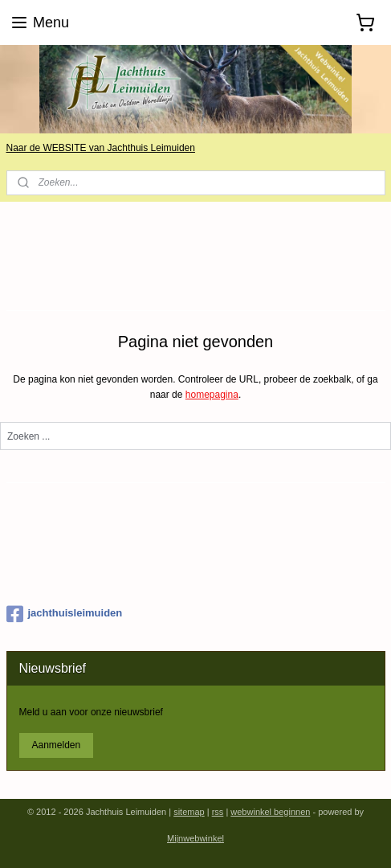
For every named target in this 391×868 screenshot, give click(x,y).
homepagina (212, 395)
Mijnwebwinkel (195, 838)
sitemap (189, 812)
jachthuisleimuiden (65, 614)
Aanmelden (56, 745)
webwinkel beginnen (270, 812)
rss (218, 812)
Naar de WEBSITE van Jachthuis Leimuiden (101, 148)
